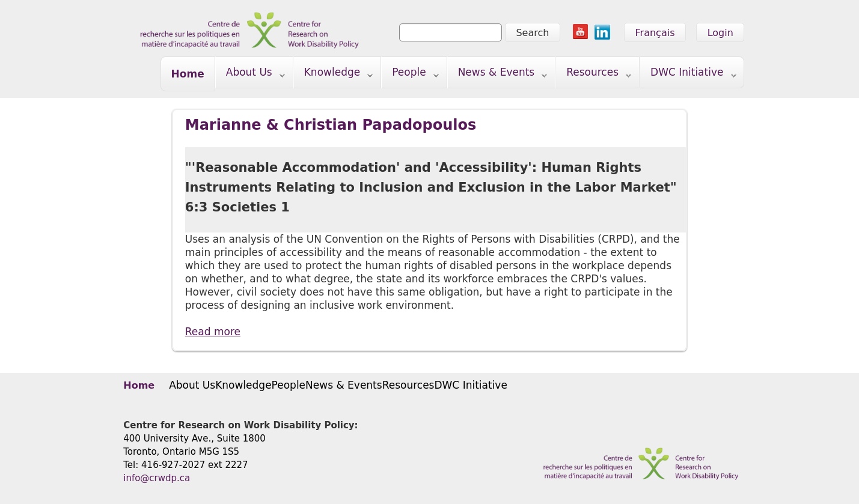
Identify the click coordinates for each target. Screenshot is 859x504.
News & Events (498, 75)
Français (655, 33)
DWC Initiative (688, 75)
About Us (250, 75)
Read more (213, 332)
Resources (594, 75)
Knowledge (334, 75)
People (410, 75)
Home (188, 74)
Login (720, 33)
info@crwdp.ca (157, 478)
